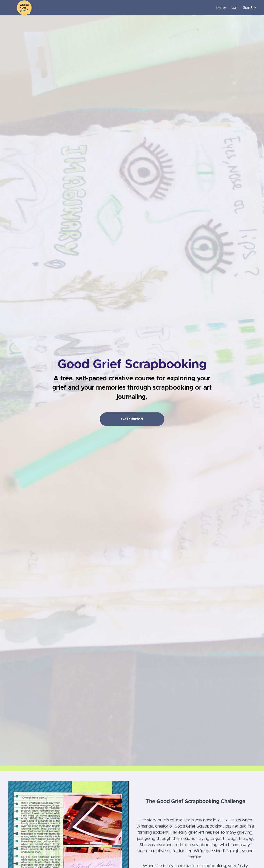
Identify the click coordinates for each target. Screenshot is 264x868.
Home (221, 8)
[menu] (234, 8)
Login (234, 8)
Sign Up (249, 8)
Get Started (132, 419)
